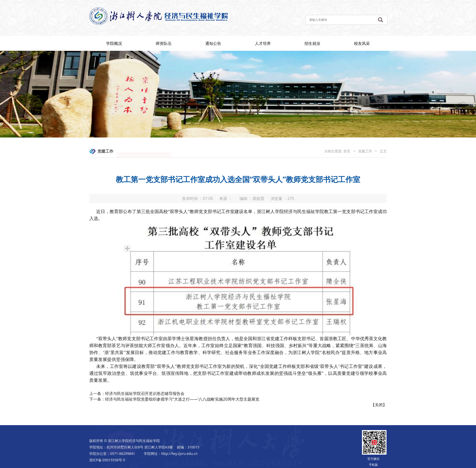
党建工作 (365, 151)
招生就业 (312, 43)
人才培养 (263, 43)
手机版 (373, 465)
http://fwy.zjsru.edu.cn (179, 454)
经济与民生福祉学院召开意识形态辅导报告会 (145, 393)
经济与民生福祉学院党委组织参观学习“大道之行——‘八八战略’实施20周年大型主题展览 (182, 399)
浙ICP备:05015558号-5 (107, 460)
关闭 (379, 405)
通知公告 (213, 43)
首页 (347, 151)
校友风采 (362, 43)
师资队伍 (164, 43)
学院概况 (114, 43)
